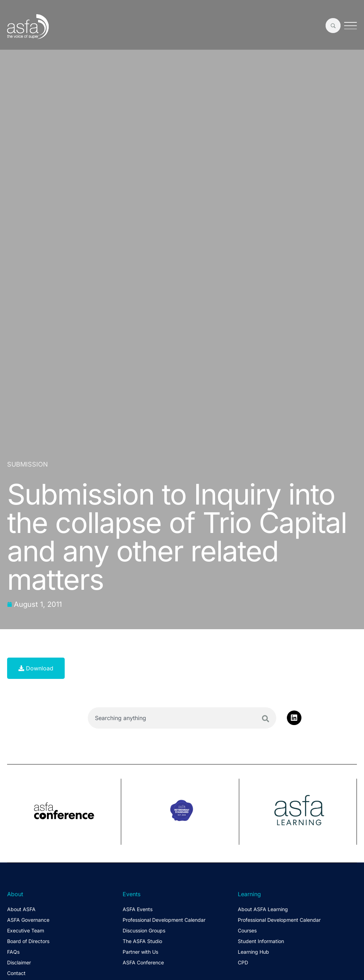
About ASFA (21, 909)
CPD (243, 962)
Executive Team (26, 930)
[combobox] (182, 718)
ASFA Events (138, 909)
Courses (247, 930)
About (15, 894)
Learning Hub (253, 952)
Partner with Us (140, 952)
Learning (249, 894)
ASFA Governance (28, 920)
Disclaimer (19, 962)
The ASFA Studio (142, 941)
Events (132, 894)
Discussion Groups (144, 930)
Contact (16, 973)
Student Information (261, 941)
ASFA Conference (143, 962)
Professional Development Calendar (164, 920)
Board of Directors (28, 941)
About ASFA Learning (263, 909)
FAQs (13, 952)
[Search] (266, 719)
